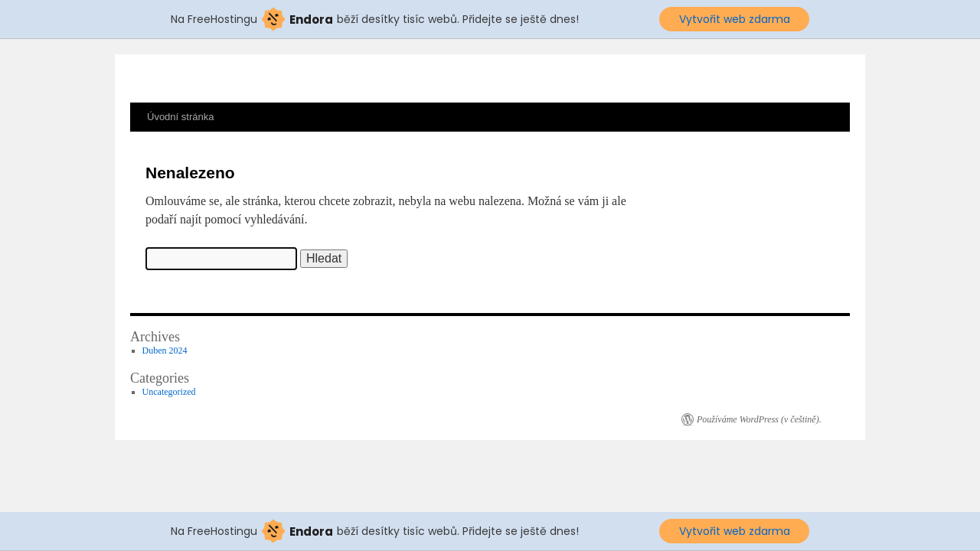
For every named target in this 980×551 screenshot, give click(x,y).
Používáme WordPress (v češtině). (759, 419)
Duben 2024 (165, 350)
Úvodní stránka (180, 117)
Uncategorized (169, 392)
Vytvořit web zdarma (735, 19)
